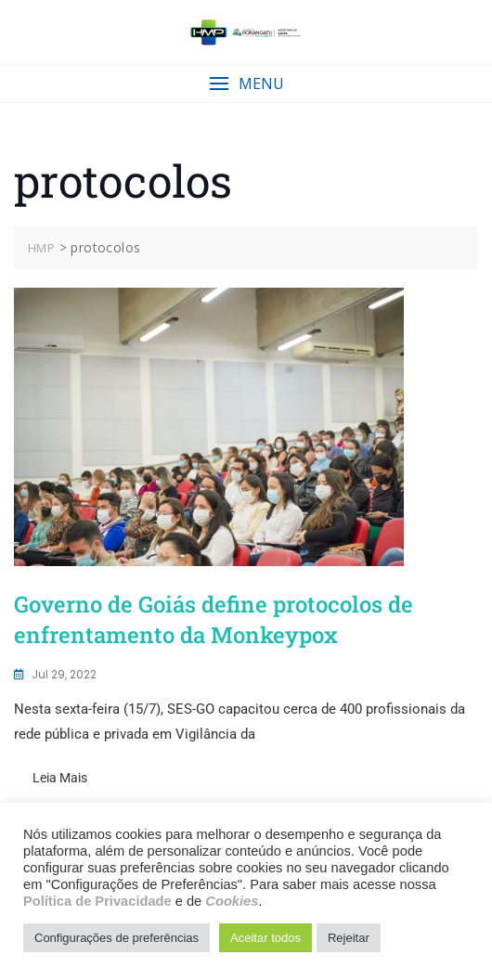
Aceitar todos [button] (265, 938)
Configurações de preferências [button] (117, 938)
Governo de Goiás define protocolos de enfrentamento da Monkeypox (214, 620)
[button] (246, 84)
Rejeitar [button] (349, 938)
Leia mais (60, 778)
